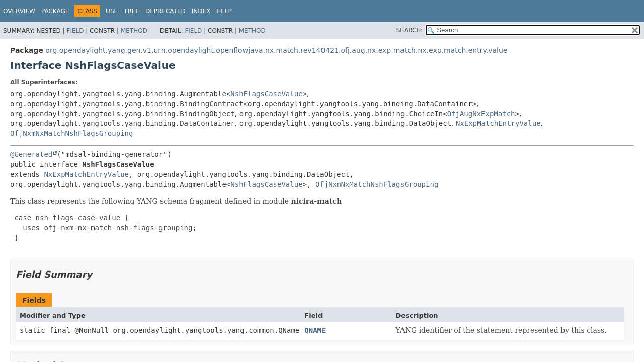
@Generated (31, 154)
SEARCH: (410, 30)
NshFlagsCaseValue (266, 94)
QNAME (315, 330)
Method (134, 31)
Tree (132, 11)
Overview (19, 11)
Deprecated (166, 11)
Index (201, 11)
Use (112, 11)
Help (224, 11)
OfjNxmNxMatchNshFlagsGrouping (71, 133)
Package (55, 11)
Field (75, 31)
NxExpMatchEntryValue (498, 123)
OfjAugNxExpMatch (481, 114)
